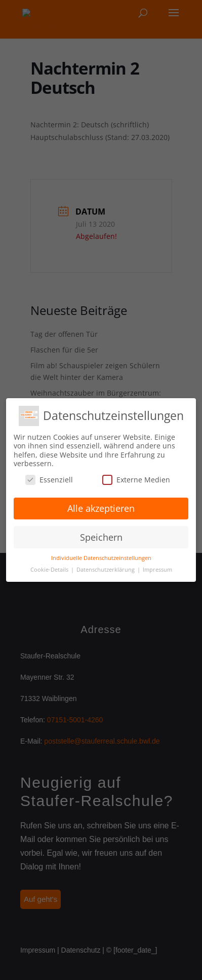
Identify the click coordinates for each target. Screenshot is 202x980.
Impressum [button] (157, 570)
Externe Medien (136, 480)
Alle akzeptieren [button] (101, 508)
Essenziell (49, 480)
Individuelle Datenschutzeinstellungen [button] (101, 558)
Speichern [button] (101, 537)
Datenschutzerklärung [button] (106, 570)
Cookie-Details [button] (50, 570)
